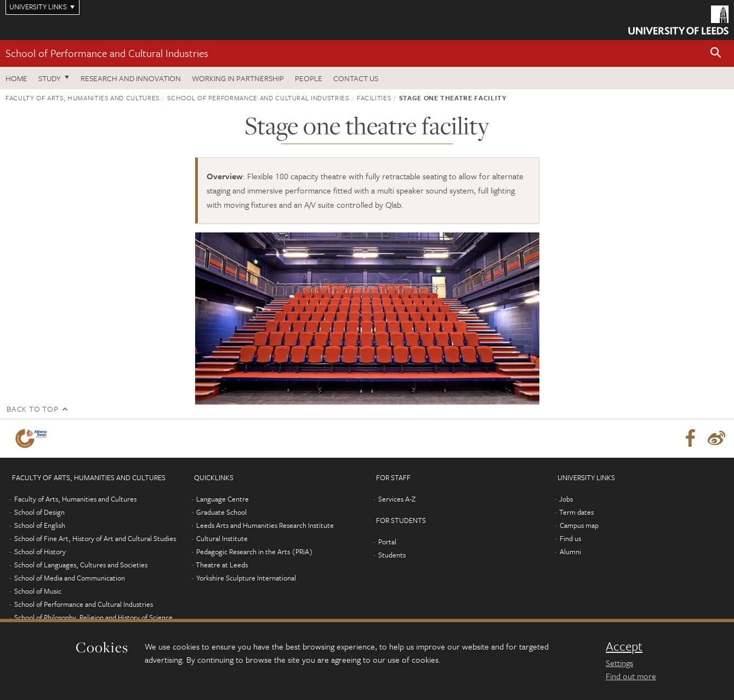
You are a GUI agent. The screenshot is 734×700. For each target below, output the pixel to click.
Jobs (566, 499)
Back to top (32, 409)
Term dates (576, 512)
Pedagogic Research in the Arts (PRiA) (255, 551)
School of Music (38, 591)
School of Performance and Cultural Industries (107, 53)
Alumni (570, 551)
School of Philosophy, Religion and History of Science (93, 617)
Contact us (356, 78)
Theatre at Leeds (222, 565)
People (309, 78)
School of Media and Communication (70, 578)
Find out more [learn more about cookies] (631, 676)
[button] (716, 53)
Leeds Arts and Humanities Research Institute (265, 525)
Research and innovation (131, 78)
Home (16, 78)
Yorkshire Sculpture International (246, 578)
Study (50, 78)
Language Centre (223, 499)
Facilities (374, 98)
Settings (619, 663)
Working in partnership (238, 78)
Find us (570, 538)
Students (392, 555)
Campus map (579, 525)
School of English (40, 525)
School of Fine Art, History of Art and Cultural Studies (95, 538)
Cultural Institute (222, 538)
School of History (40, 551)
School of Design (39, 512)
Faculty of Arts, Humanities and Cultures (82, 98)
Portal (387, 542)
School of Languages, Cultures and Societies (81, 565)
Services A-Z (397, 499)
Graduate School (221, 512)
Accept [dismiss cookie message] (624, 646)
